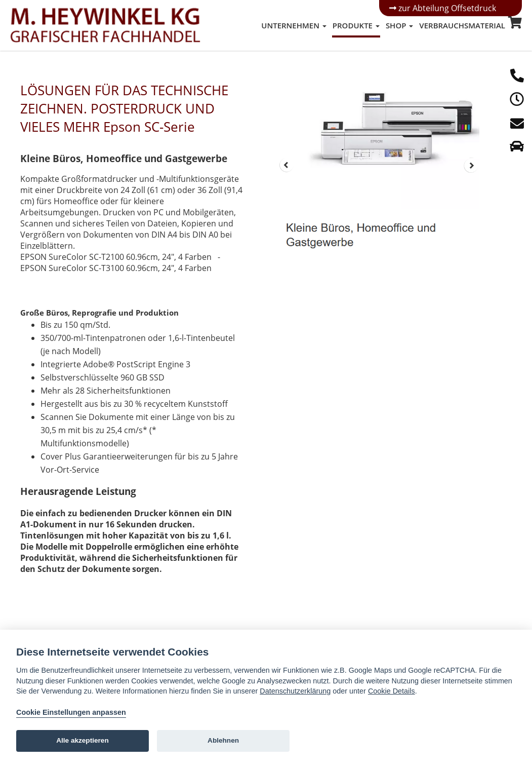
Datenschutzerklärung (295, 691)
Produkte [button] (356, 25)
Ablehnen (223, 740)
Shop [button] (399, 25)
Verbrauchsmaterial (462, 25)
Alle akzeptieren (83, 740)
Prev (287, 165)
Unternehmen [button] (294, 25)
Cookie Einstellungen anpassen (71, 712)
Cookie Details (392, 691)
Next (471, 165)
